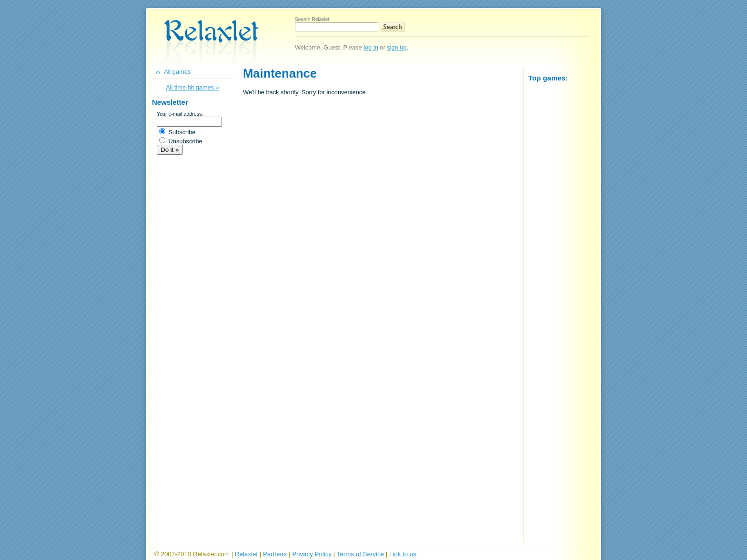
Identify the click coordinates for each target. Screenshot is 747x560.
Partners (275, 554)
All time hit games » (192, 87)
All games (177, 72)
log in (371, 47)
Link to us (403, 554)
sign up (397, 47)
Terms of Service (360, 554)
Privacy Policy (312, 554)
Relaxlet (246, 554)
